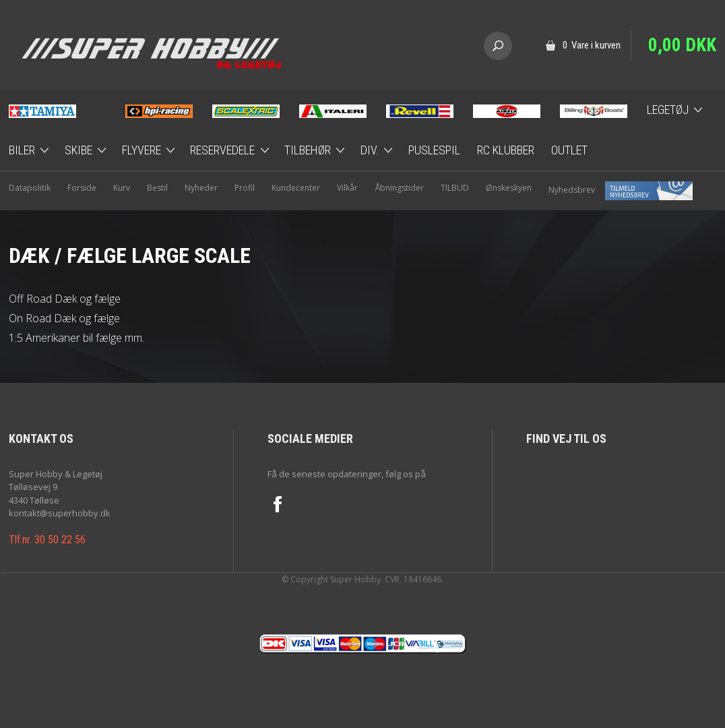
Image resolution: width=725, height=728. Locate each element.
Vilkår (347, 188)
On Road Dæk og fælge (64, 318)
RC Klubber (506, 150)
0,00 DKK (682, 45)
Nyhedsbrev (621, 190)
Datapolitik (30, 188)
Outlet (569, 150)
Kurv (122, 188)
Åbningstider (399, 188)
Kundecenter (296, 188)
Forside (82, 188)
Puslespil (434, 150)
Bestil (157, 188)
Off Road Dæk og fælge (65, 299)
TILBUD (455, 188)
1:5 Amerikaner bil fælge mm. (76, 338)
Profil (245, 188)
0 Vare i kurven (592, 45)
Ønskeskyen (509, 188)
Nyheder (201, 188)
